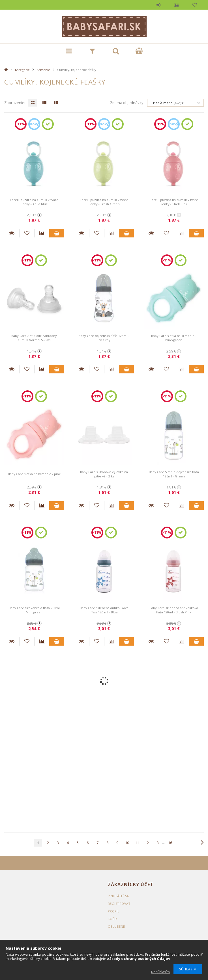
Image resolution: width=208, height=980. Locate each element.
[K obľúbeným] (27, 233)
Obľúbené (195, 5)
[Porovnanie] (42, 233)
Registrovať (119, 904)
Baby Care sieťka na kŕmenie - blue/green (174, 338)
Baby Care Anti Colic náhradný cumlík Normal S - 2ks (34, 338)
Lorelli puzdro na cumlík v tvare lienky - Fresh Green (104, 202)
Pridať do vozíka (57, 233)
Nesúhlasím (160, 972)
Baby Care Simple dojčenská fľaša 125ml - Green (174, 474)
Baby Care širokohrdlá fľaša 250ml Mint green (34, 610)
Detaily (12, 233)
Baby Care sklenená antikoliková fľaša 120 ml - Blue (104, 610)
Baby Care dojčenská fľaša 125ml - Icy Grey (104, 338)
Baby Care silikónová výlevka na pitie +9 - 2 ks (104, 474)
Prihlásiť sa (158, 5)
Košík (113, 919)
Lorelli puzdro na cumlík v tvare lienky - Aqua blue (34, 202)
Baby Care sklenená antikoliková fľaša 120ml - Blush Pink (174, 610)
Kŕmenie (43, 70)
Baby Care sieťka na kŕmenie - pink (34, 474)
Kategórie (22, 70)
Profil (177, 5)
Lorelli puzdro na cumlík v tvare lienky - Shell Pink (174, 202)
